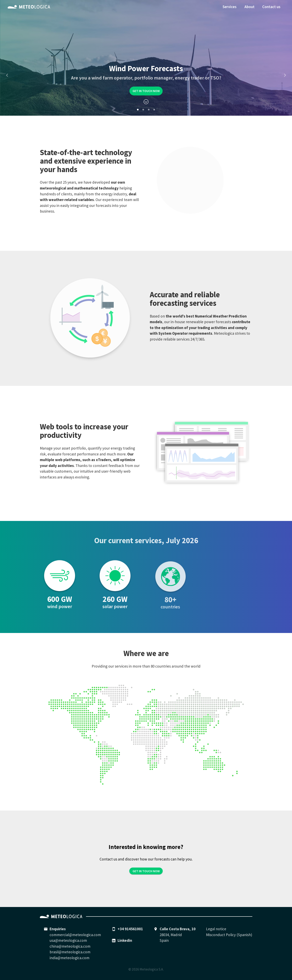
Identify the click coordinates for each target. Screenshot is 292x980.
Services (230, 7)
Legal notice (216, 929)
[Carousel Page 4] (154, 110)
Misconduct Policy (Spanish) (229, 935)
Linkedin (125, 940)
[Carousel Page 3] (149, 110)
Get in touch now (146, 91)
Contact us (271, 7)
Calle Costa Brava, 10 (178, 929)
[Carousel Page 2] (143, 110)
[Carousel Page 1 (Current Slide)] (138, 110)
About (250, 7)
